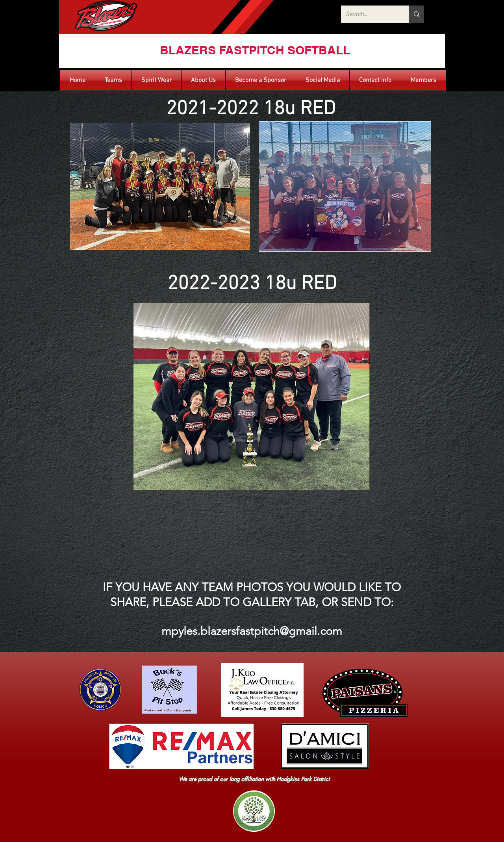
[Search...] (369, 14)
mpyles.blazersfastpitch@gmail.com (252, 631)
